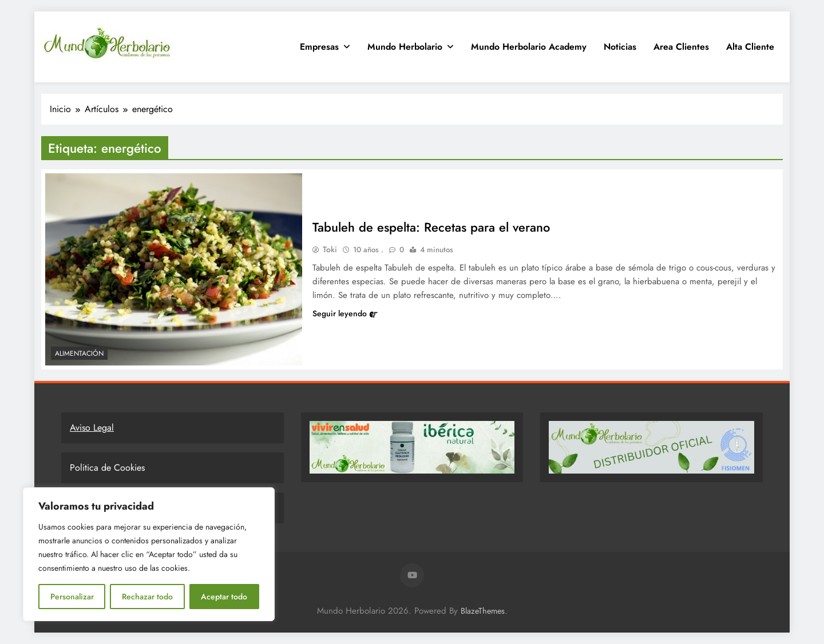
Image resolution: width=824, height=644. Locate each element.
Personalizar (72, 597)
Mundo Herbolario (405, 47)
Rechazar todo (147, 597)
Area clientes (681, 47)
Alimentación (79, 353)
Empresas (319, 47)
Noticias (620, 47)
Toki (330, 249)
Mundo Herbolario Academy (529, 47)
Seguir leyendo (345, 313)
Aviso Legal (92, 428)
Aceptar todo (224, 597)
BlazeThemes (483, 611)
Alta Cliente (750, 47)
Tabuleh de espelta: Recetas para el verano (431, 227)
